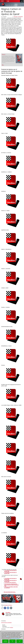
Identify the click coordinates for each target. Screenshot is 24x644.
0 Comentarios (20, 17)
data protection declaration (15, 638)
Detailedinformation (5, 641)
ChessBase (8, 612)
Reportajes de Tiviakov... (8, 605)
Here (8, 636)
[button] (8, 1)
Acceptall (19, 641)
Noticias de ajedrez (12, 5)
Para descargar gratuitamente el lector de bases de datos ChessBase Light (11, 585)
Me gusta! (15, 17)
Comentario (3, 629)
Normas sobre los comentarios (6, 623)
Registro (12, 627)
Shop (2, 1)
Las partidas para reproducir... (10, 582)
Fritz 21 (4, 55)
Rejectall (12, 641)
